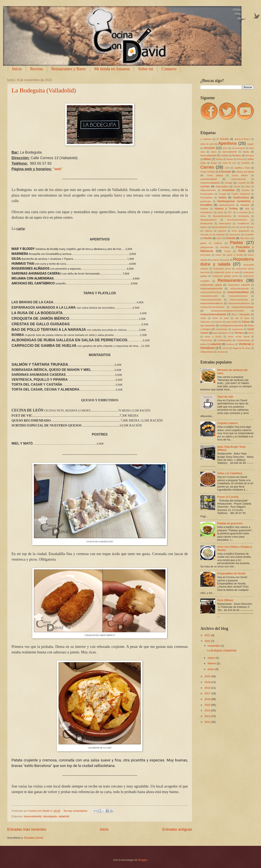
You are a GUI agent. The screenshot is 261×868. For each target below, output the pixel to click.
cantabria (246, 163)
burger (214, 163)
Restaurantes (230, 280)
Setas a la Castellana (230, 473)
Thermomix (206, 340)
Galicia (222, 197)
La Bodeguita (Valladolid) (44, 90)
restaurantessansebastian (212, 307)
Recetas (37, 69)
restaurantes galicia (211, 285)
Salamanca (206, 322)
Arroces (209, 148)
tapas (216, 333)
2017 (208, 693)
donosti (237, 187)
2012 (208, 722)
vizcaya (221, 352)
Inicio (17, 69)
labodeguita (50, 816)
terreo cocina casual (239, 337)
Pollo (242, 251)
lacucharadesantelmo (237, 220)
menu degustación (241, 231)
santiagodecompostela (231, 325)
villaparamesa (207, 352)
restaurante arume (222, 269)
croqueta (242, 183)
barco (214, 152)
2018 (208, 688)
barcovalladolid (230, 152)
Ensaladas (228, 190)
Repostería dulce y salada (227, 262)
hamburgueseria (227, 205)
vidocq (225, 348)
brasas (230, 159)
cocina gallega (215, 175)
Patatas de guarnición (230, 523)
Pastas (236, 242)
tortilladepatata (225, 340)
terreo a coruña (213, 337)
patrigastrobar (207, 247)
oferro (219, 238)
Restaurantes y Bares (69, 69)
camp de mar (229, 163)
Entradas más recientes (27, 829)
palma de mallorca (211, 243)
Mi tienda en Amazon (112, 69)
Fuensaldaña (207, 198)
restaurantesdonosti (238, 296)
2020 (208, 676)
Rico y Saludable (241, 314)
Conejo (229, 183)
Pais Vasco (245, 238)
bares (246, 152)
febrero (212, 663)
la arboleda (242, 212)
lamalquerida (206, 224)
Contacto (169, 69)
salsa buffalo (232, 322)
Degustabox (222, 186)
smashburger (222, 329)
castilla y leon (242, 168)
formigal (222, 194)
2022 (208, 635)
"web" (58, 169)
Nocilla (208, 238)
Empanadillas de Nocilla (231, 573)
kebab (220, 212)
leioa (234, 227)
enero (211, 669)
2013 (208, 716)
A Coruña (222, 139)
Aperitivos (228, 143)
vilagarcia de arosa (241, 348)
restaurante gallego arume (225, 276)
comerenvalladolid (210, 183)
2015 (208, 705)
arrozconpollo (238, 148)
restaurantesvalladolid (213, 314)
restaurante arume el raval (226, 272)
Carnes (207, 167)
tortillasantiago (243, 340)
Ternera (239, 333)
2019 (208, 682)
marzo (212, 658)
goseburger (206, 201)
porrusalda (205, 255)
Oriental (230, 238)
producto (215, 260)
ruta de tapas (242, 318)
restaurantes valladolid (239, 285)
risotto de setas (220, 318)
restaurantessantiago (243, 307)
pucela (226, 260)
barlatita (225, 156)
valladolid (64, 816)
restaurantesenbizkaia (211, 300)
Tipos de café (225, 397)
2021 (208, 641)
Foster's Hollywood (241, 194)
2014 (208, 710)
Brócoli (240, 159)
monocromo (235, 235)
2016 (208, 699)
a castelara (206, 139)
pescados (225, 247)
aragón (251, 144)
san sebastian (208, 325)
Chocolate (225, 172)
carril (227, 168)
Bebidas (237, 155)
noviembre (214, 646)
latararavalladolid (219, 227)
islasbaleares (207, 212)
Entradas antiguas (177, 829)
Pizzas (228, 251)
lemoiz (243, 227)
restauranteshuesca (239, 300)
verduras (230, 344)
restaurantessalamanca (239, 303)
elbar (248, 187)
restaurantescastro (209, 296)
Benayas (250, 156)
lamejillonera (243, 224)
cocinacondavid (209, 179)
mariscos (222, 231)
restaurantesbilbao (238, 292)
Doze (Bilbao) (225, 600)
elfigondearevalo (208, 190)
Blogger (143, 860)
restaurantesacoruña (211, 289)
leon (252, 227)
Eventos (245, 190)
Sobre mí (146, 69)
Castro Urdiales (208, 172)
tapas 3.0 (226, 333)
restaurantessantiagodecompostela (227, 311)
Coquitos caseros (227, 423)
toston (203, 344)
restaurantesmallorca (211, 303)
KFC (230, 212)
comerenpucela (238, 179)
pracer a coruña (235, 255)
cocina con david (245, 172)
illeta (247, 209)
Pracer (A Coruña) (228, 497)
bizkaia (219, 159)
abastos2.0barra (242, 139)
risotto (203, 318)
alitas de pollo (207, 144)
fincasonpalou (207, 194)
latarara (204, 227)
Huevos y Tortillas (226, 209)
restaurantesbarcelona (211, 292)
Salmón (219, 322)
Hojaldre (204, 209)
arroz (225, 148)
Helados (245, 205)
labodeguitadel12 (208, 220)
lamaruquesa (225, 224)
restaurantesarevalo (240, 289)
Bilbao (207, 159)
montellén (249, 235)
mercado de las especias (212, 235)
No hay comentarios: (76, 811)
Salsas (246, 322)
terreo (251, 333)
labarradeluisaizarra (222, 216)
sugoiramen (237, 329)
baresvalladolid (33, 816)
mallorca (208, 231)
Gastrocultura (241, 197)
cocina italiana (240, 175)
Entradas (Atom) (34, 838)
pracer (218, 255)
